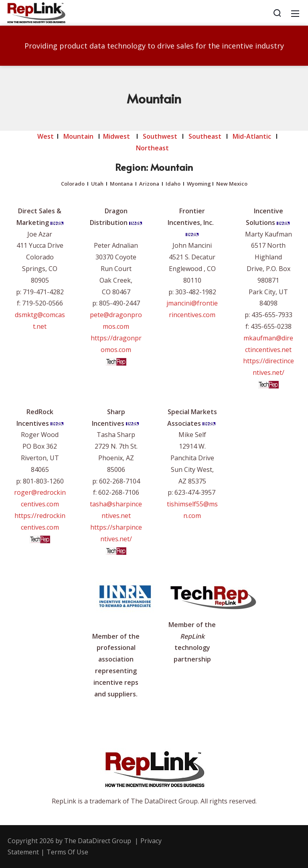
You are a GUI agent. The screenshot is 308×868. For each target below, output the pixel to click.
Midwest (117, 136)
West (46, 136)
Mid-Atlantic (252, 136)
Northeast (153, 148)
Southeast (205, 136)
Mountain (78, 136)
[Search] (277, 13)
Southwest (160, 136)
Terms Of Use (67, 852)
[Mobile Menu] (295, 13)
